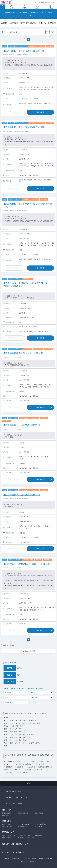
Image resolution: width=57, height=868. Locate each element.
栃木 (34, 723)
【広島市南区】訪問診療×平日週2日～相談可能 (26, 564)
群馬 (38, 723)
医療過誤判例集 (23, 827)
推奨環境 (34, 859)
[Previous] (3, 14)
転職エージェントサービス (9, 835)
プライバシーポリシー (17, 859)
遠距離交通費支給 (44, 767)
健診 (32, 692)
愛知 (12, 732)
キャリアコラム (39, 827)
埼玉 (20, 723)
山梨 (13, 726)
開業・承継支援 (39, 813)
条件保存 (53, 31)
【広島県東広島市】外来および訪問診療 (23, 353)
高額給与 (20, 767)
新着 (43, 764)
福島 (33, 720)
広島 (12, 737)
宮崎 (33, 743)
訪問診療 (33, 761)
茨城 (30, 723)
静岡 (20, 732)
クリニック (8, 764)
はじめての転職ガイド (8, 824)
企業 (36, 764)
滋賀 (24, 735)
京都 (16, 735)
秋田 (24, 720)
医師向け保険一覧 (23, 813)
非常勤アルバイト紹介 (24, 835)
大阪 (12, 735)
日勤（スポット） (41, 770)
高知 (24, 740)
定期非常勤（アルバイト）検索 (16, 797)
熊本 (24, 743)
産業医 (41, 761)
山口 (28, 737)
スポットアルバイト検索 (14, 803)
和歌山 (33, 735)
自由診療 (34, 697)
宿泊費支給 (8, 770)
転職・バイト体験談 (40, 824)
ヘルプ (36, 2)
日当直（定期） (9, 773)
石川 (16, 729)
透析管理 (8, 692)
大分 (28, 743)
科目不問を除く (9, 767)
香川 (12, 740)
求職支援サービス (8, 832)
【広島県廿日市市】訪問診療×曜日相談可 (24, 51)
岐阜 (16, 732)
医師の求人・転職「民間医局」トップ (15, 844)
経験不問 (17, 770)
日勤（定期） (28, 770)
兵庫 (20, 735)
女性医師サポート (40, 835)
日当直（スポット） (23, 773)
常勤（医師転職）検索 (13, 791)
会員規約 (27, 859)
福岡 (12, 743)
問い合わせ (41, 2)
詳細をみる (40, 112)
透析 (25, 761)
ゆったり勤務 (31, 767)
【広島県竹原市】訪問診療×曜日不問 (21, 425)
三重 (24, 732)
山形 (28, 720)
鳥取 (20, 737)
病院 (48, 761)
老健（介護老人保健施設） (23, 764)
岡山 (16, 737)
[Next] (54, 14)
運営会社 (7, 859)
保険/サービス (7, 810)
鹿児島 (38, 743)
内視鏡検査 (9, 702)
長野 (17, 726)
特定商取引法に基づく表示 (46, 859)
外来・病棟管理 (9, 761)
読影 (7, 697)
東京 (12, 723)
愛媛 (20, 740)
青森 (12, 720)
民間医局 (6, 2)
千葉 (16, 723)
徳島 (16, 740)
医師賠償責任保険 (6, 813)
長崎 (20, 743)
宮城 (20, 720)
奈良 (28, 735)
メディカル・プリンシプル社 (12, 852)
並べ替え (48, 31)
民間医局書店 (5, 816)
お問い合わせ (24, 861)
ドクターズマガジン (7, 827)
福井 (20, 729)
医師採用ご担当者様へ (50, 2)
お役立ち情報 (6, 821)
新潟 (21, 726)
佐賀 (16, 743)
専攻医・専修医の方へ (8, 838)
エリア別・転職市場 (24, 824)
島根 (24, 737)
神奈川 (25, 723)
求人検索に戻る (30, 651)
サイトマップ (33, 861)
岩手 (16, 720)
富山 (12, 729)
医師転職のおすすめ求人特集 (26, 838)
